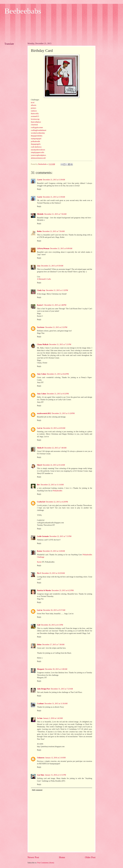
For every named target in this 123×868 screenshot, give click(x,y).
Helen (39, 645)
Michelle (40, 214)
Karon (39, 551)
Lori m (40, 428)
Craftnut (40, 704)
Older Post (90, 857)
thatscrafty (35, 113)
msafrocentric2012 (44, 413)
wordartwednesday (38, 133)
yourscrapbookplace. (39, 155)
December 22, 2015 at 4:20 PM (57, 502)
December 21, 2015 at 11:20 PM (63, 413)
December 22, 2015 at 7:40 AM (55, 448)
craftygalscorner (37, 127)
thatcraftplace (36, 122)
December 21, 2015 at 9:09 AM (61, 249)
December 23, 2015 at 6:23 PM (63, 590)
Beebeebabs (23, 11)
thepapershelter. (37, 136)
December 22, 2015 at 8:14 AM (54, 465)
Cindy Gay (41, 290)
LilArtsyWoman (43, 249)
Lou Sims (41, 775)
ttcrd (33, 102)
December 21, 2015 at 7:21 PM (60, 344)
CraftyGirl (41, 502)
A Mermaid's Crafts (44, 279)
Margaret (41, 669)
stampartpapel (36, 139)
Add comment (37, 790)
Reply (39, 189)
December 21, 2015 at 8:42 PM (58, 374)
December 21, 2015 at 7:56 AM (55, 214)
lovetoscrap (35, 119)
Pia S (39, 573)
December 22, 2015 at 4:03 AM (54, 428)
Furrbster (41, 327)
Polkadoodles (58, 491)
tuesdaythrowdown (38, 150)
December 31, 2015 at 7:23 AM (62, 689)
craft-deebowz (36, 147)
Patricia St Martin (44, 590)
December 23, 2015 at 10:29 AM (53, 573)
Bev (38, 485)
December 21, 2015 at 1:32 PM (57, 290)
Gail (39, 625)
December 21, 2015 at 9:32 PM (58, 394)
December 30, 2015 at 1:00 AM (56, 669)
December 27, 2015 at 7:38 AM (53, 645)
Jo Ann (40, 718)
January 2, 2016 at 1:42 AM (53, 718)
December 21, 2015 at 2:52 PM (56, 327)
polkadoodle (35, 141)
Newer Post (33, 857)
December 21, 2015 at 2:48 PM (55, 305)
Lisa (39, 266)
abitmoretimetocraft (38, 158)
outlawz (34, 111)
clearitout (34, 125)
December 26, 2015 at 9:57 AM (54, 610)
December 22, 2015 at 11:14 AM (52, 485)
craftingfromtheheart (39, 130)
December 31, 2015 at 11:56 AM (56, 704)
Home (62, 857)
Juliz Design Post (43, 689)
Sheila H (40, 448)
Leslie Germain (43, 536)
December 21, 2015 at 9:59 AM (52, 266)
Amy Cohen (42, 374)
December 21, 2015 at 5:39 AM (54, 180)
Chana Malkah (43, 344)
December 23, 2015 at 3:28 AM (54, 551)
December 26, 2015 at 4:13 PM (52, 625)
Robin (39, 231)
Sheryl (39, 465)
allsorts (34, 105)
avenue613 (35, 116)
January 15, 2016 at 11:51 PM (55, 775)
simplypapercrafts (38, 152)
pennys (34, 108)
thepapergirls (36, 144)
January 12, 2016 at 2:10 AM (55, 758)
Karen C (40, 305)
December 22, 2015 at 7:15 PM (60, 536)
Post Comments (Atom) (46, 863)
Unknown (41, 758)
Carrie (40, 180)
